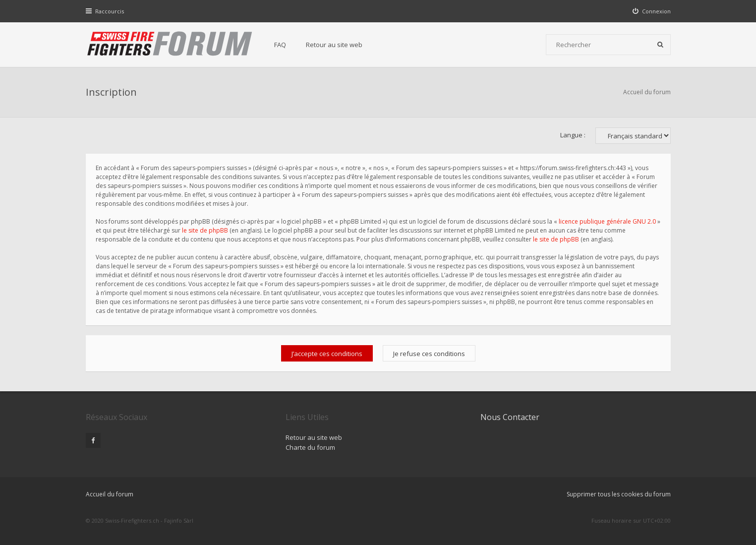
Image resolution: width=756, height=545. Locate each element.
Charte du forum (310, 447)
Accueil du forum (647, 92)
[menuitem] (652, 11)
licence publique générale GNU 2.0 (607, 221)
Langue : (573, 135)
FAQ (280, 45)
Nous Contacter (510, 417)
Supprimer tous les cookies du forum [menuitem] (619, 494)
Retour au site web (334, 45)
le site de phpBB (205, 230)
